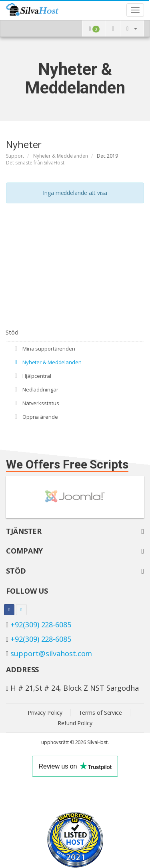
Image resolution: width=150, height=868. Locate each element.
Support (15, 156)
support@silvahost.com (51, 653)
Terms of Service (100, 713)
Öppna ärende (35, 417)
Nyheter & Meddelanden (61, 156)
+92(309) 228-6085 (41, 625)
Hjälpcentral (32, 376)
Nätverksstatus (35, 403)
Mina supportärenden (44, 349)
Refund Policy (75, 723)
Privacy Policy (45, 713)
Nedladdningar (35, 389)
